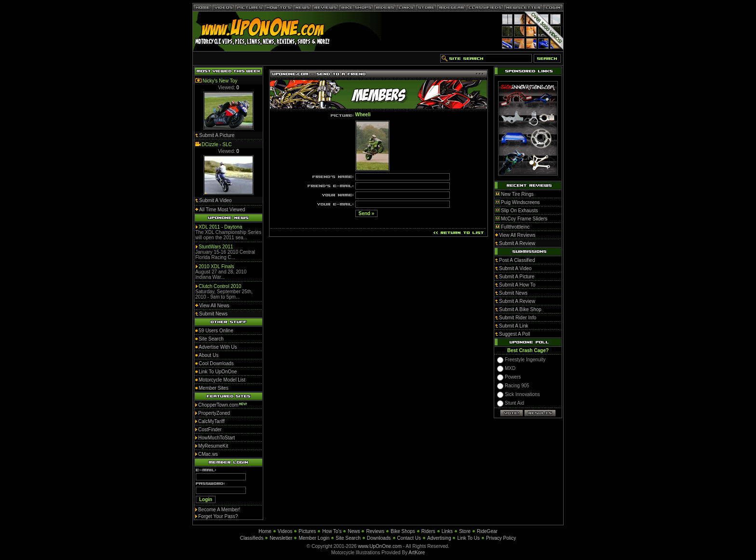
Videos (285, 531)
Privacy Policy (501, 538)
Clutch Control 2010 (220, 286)
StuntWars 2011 (216, 247)
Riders (428, 531)
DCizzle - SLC (217, 144)
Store (465, 531)
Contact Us (409, 538)
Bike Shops (403, 531)
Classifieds (252, 538)
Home (265, 531)
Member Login (314, 538)
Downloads (379, 538)
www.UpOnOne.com (380, 546)
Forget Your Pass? (218, 516)
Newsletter (281, 538)
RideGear (487, 531)
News (354, 531)
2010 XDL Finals (216, 266)
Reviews (375, 531)
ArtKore (417, 553)
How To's (332, 531)
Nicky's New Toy (220, 81)
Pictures (307, 531)
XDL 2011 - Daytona (220, 227)
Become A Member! (219, 510)
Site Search (348, 538)
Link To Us (468, 538)
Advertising (439, 538)
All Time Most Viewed (222, 210)
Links (447, 531)
